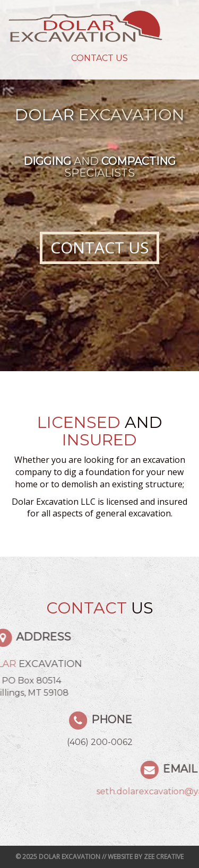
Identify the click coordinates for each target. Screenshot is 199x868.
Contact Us (99, 58)
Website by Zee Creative (146, 857)
